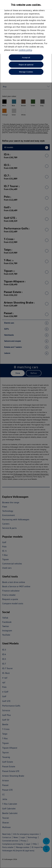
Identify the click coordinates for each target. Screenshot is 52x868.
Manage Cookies (26, 72)
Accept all (26, 58)
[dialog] (26, 434)
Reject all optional (26, 65)
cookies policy (25, 50)
